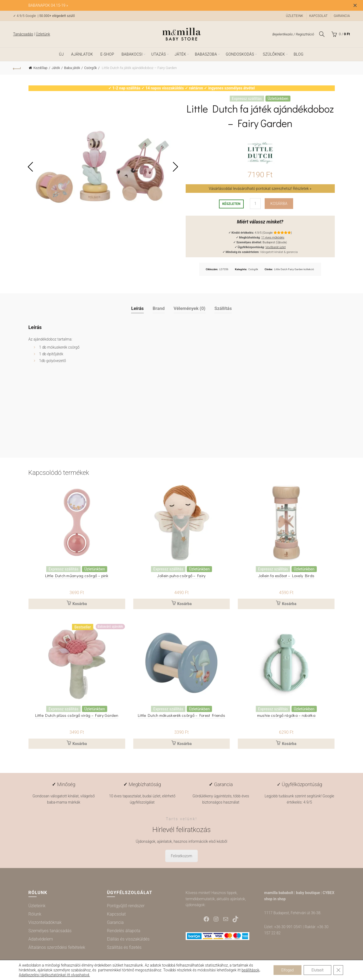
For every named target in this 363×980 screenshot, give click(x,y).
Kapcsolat (319, 16)
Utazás (159, 54)
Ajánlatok (82, 54)
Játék (180, 54)
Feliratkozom (181, 856)
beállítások (250, 970)
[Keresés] (322, 34)
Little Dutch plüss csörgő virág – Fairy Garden (77, 715)
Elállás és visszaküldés (128, 939)
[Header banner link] (173, 5)
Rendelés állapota (124, 931)
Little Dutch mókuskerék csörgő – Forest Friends (181, 715)
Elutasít (317, 970)
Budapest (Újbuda (274, 242)
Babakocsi (132, 54)
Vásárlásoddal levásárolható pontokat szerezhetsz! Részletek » (260, 189)
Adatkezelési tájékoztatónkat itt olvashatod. (57, 975)
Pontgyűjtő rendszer (126, 906)
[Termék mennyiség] (255, 204)
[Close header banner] (355, 5)
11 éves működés (273, 238)
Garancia (342, 16)
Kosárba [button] (80, 604)
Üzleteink (294, 16)
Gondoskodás (240, 54)
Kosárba (279, 204)
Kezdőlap (40, 68)
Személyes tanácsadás (50, 931)
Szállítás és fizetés (124, 947)
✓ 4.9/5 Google (25, 16)
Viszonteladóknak (45, 922)
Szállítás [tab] (223, 308)
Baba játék (72, 68)
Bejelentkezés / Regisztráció (293, 34)
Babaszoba (206, 54)
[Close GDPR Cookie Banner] (338, 970)
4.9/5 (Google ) (273, 233)
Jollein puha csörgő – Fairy (181, 576)
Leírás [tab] (137, 308)
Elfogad (287, 970)
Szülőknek (274, 54)
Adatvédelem (41, 939)
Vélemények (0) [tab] (190, 308)
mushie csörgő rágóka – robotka (286, 715)
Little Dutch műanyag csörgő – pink (77, 576)
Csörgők (90, 68)
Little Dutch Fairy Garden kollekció (294, 269)
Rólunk (35, 914)
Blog (299, 54)
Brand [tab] (159, 308)
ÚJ (61, 54)
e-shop (107, 54)
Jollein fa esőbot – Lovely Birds (286, 576)
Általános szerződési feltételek (57, 947)
